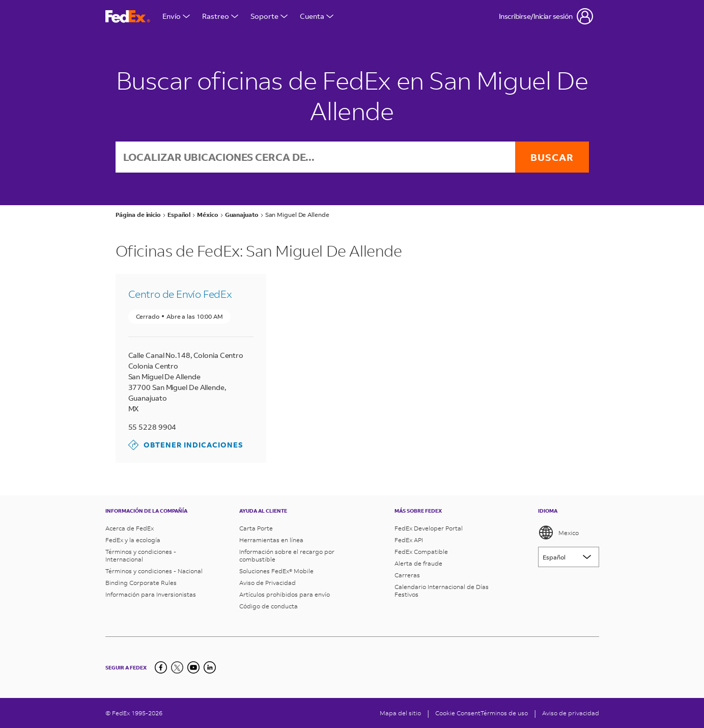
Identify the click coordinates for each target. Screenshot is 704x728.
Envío (176, 16)
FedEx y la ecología (133, 540)
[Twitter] (177, 667)
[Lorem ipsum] (569, 557)
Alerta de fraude (418, 563)
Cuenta (317, 16)
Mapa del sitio (400, 713)
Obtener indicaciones (186, 445)
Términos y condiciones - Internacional (141, 555)
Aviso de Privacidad (267, 583)
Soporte (269, 16)
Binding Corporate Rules (141, 583)
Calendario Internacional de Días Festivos (442, 591)
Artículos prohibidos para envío (285, 594)
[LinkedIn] (210, 667)
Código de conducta (269, 606)
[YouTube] (193, 667)
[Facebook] (161, 667)
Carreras (407, 575)
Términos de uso (504, 713)
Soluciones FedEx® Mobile (276, 571)
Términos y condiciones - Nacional (154, 571)
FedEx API (409, 540)
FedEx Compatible (421, 552)
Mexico (558, 533)
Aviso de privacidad (571, 713)
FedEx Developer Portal (429, 528)
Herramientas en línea (271, 540)
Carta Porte (256, 528)
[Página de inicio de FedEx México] (128, 17)
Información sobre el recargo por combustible (287, 555)
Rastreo (220, 16)
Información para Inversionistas (151, 594)
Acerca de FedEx (130, 528)
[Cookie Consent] (458, 713)
